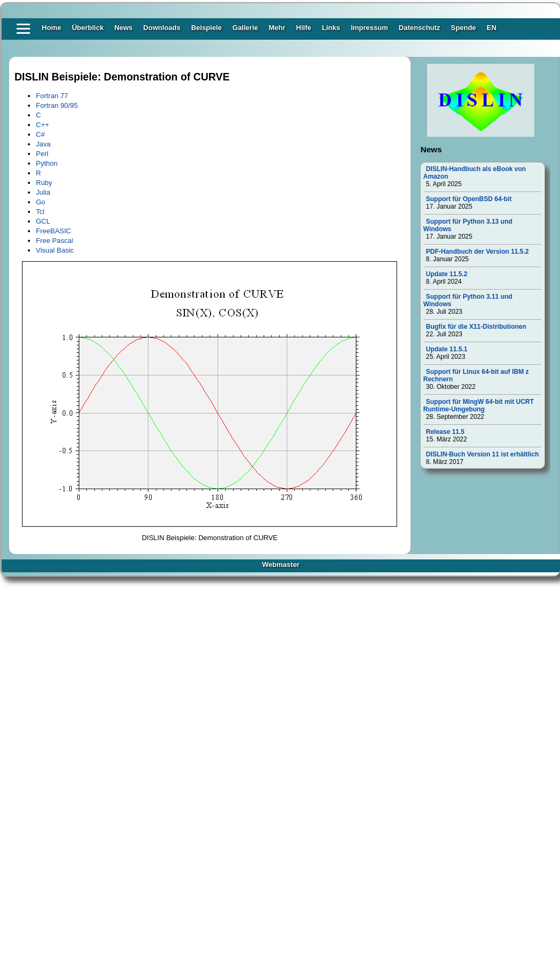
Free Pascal (54, 241)
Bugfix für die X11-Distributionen (476, 327)
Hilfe (304, 28)
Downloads (162, 28)
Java (43, 144)
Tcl (40, 212)
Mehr (277, 28)
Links (331, 28)
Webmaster (281, 565)
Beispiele (207, 28)
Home (51, 28)
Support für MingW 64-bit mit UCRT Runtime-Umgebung (479, 405)
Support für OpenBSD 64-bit (469, 199)
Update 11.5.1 (447, 349)
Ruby (44, 183)
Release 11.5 (445, 432)
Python (47, 163)
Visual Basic (55, 250)
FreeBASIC (54, 231)
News (123, 28)
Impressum (369, 28)
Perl (42, 154)
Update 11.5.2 (447, 274)
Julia (43, 192)
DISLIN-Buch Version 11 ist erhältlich (483, 454)
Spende (463, 28)
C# (40, 134)
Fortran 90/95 (57, 105)
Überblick (88, 28)
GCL (43, 221)
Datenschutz (419, 28)
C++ (43, 125)
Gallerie (245, 28)
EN (491, 28)
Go (40, 202)
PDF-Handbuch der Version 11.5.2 (477, 252)
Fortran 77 (52, 96)
